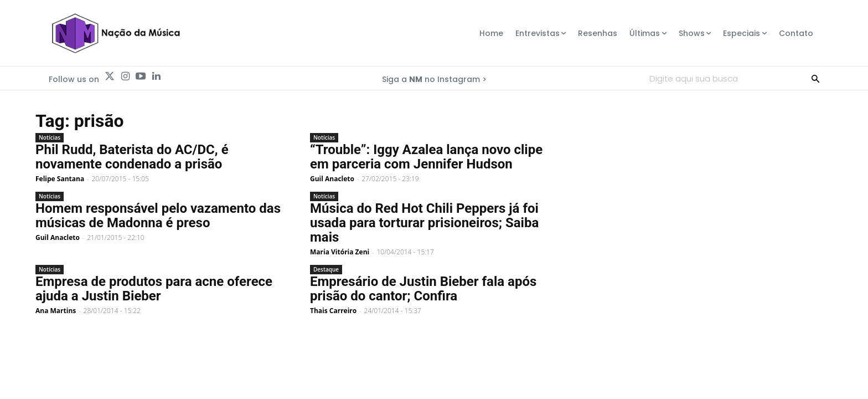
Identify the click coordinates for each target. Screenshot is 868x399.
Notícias (50, 137)
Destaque (326, 269)
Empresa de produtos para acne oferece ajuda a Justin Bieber (154, 289)
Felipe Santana (60, 179)
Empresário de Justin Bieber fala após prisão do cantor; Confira (423, 289)
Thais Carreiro (333, 311)
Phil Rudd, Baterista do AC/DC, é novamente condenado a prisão (132, 157)
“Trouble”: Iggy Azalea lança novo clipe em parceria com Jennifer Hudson (426, 157)
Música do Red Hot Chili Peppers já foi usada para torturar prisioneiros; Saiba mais (424, 223)
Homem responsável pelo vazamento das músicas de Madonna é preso (158, 216)
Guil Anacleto (332, 179)
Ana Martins (56, 311)
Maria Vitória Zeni (340, 252)
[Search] (815, 78)
